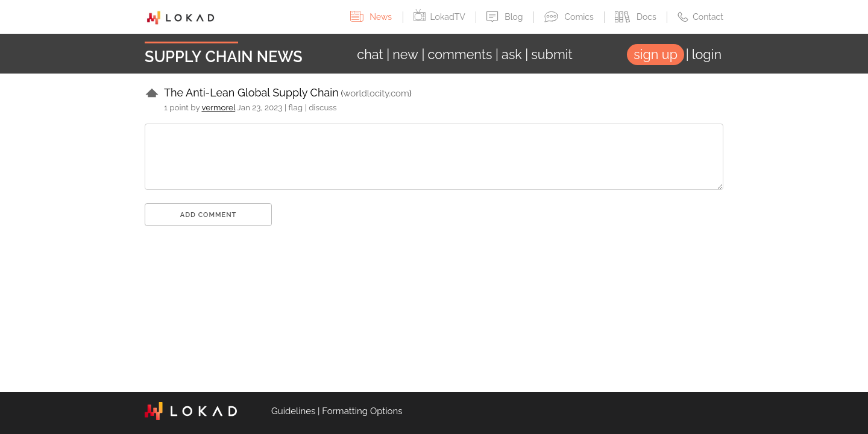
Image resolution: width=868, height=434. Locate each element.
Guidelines (293, 411)
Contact (700, 17)
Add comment (209, 215)
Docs (637, 17)
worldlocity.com (376, 93)
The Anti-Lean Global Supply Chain (251, 93)
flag (296, 107)
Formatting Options (362, 411)
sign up (656, 55)
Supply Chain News (224, 57)
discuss (322, 107)
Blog (506, 17)
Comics (570, 17)
